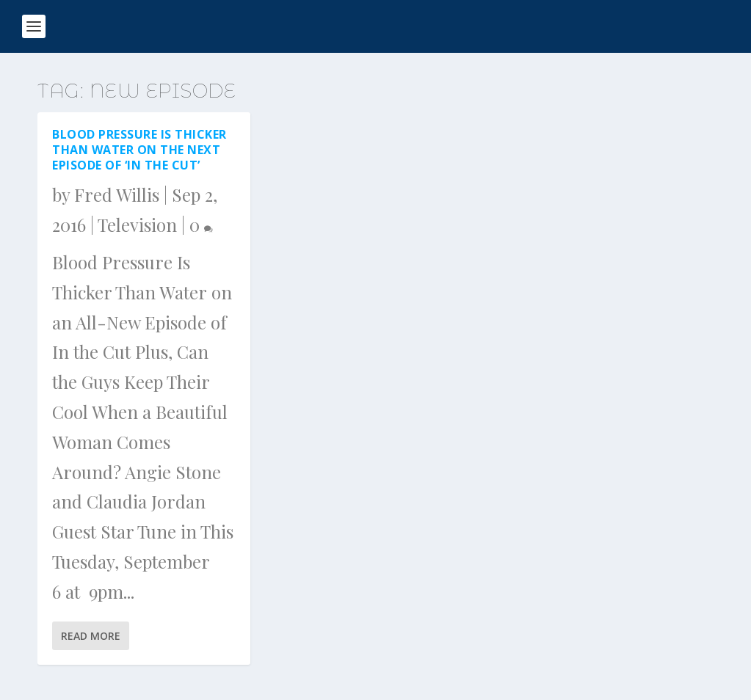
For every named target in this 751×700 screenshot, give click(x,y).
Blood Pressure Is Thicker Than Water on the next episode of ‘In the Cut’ (139, 150)
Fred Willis (117, 194)
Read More (91, 636)
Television (137, 225)
